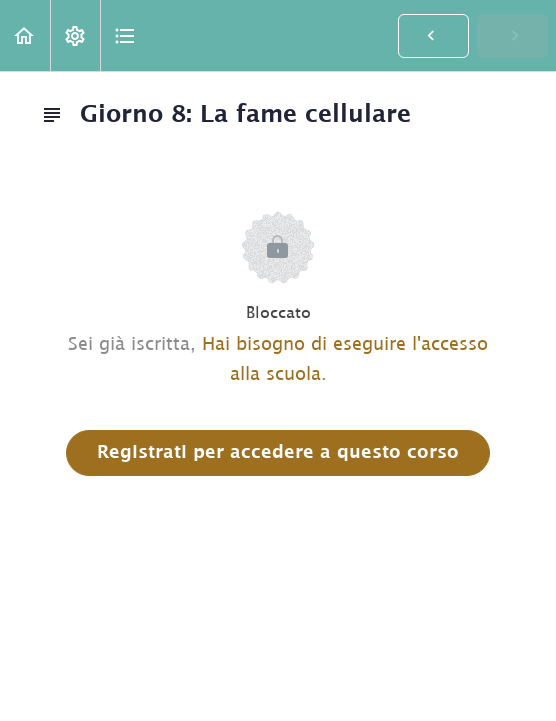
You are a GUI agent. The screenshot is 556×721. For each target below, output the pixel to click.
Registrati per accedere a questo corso (278, 453)
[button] (25, 35)
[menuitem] (75, 35)
